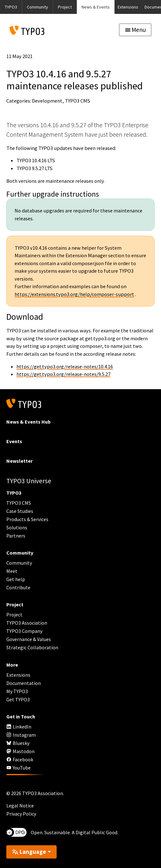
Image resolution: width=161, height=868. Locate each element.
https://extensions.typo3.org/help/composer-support (74, 294)
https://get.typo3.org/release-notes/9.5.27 (63, 374)
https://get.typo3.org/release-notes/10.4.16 (65, 366)
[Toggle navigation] (135, 30)
